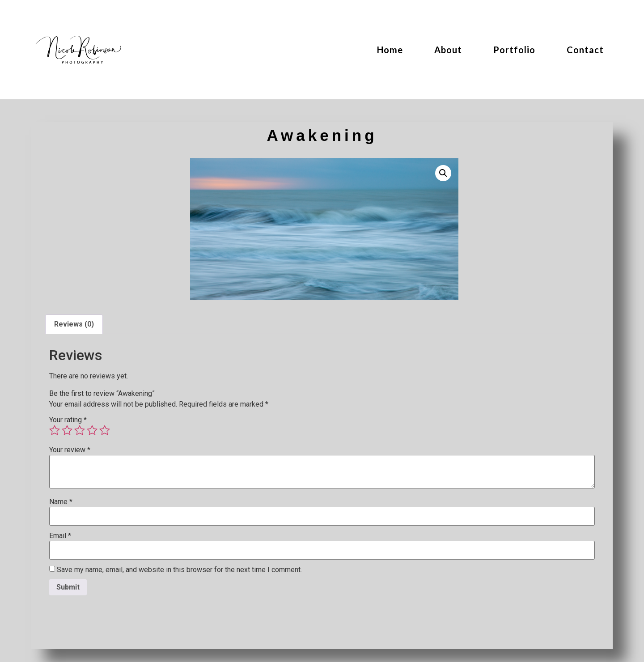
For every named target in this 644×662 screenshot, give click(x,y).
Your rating (68, 420)
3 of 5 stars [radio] (80, 430)
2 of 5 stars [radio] (67, 430)
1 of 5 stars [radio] (55, 430)
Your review (70, 450)
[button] (443, 173)
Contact (585, 50)
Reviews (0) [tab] (74, 324)
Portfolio (514, 50)
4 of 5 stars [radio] (92, 430)
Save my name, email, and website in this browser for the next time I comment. (179, 570)
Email (60, 536)
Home (390, 50)
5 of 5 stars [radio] (105, 430)
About (448, 50)
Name (61, 502)
